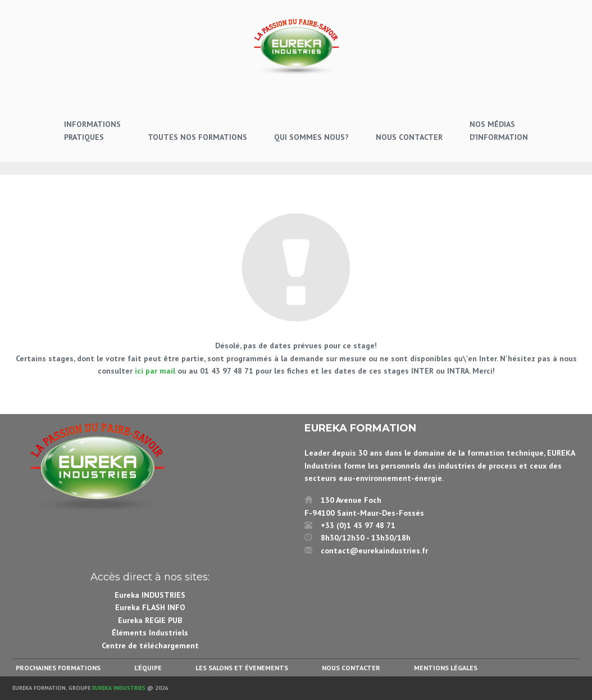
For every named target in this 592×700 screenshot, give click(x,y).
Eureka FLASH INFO (150, 607)
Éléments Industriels (150, 633)
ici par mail (155, 371)
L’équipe (148, 668)
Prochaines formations (58, 668)
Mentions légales (446, 668)
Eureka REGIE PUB (150, 620)
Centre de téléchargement (150, 646)
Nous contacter (351, 668)
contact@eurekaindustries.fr (374, 551)
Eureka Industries (119, 688)
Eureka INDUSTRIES (150, 595)
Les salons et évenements (242, 668)
